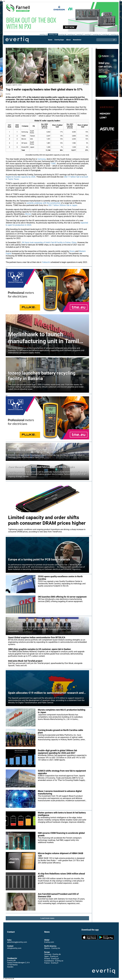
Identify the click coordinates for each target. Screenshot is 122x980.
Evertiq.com (49, 942)
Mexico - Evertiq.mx (52, 948)
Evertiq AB (17, 40)
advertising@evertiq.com (17, 942)
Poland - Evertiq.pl (51, 959)
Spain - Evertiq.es (51, 956)
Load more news (47, 918)
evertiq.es (71, 34)
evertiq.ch (43, 34)
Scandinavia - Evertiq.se (54, 961)
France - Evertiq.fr (51, 963)
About (69, 40)
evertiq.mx (97, 34)
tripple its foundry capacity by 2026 (21, 177)
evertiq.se (114, 34)
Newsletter (77, 40)
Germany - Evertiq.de (52, 954)
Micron (29, 214)
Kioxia (72, 251)
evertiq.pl (106, 34)
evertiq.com (53, 34)
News (50, 40)
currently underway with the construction (44, 203)
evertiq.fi (80, 34)
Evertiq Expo (59, 40)
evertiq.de (62, 34)
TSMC (57, 164)
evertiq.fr (88, 34)
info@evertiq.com (14, 948)
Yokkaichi (46, 262)
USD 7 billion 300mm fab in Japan (62, 205)
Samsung (42, 159)
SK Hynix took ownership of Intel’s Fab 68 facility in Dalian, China (49, 242)
